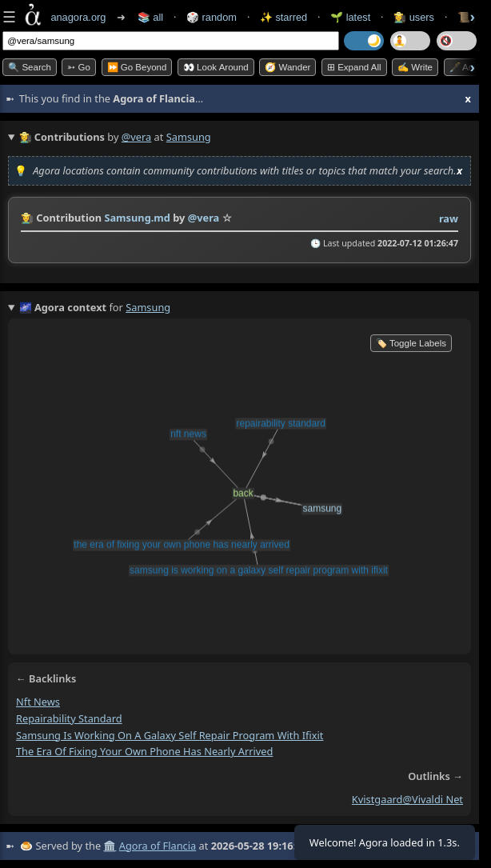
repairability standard (69, 718)
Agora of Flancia (158, 846)
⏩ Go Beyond (137, 67)
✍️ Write (415, 67)
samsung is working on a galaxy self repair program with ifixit (170, 735)
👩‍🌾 (27, 218)
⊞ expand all (354, 67)
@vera (136, 137)
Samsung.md (137, 218)
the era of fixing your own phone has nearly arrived (144, 751)
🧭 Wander (287, 67)
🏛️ (110, 846)
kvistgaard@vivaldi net (407, 799)
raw (449, 218)
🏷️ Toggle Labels (411, 343)
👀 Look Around (216, 67)
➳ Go (79, 67)
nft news (38, 702)
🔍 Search (30, 67)
